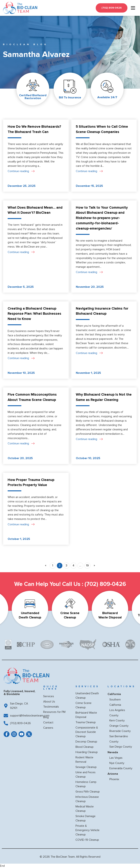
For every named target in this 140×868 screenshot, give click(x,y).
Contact (48, 722)
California (114, 694)
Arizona (113, 774)
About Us (49, 702)
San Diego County (121, 747)
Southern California (115, 702)
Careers (48, 728)
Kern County (117, 720)
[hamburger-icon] (133, 8)
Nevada (113, 752)
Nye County (117, 763)
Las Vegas (116, 758)
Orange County (119, 726)
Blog (46, 717)
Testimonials (51, 707)
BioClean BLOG (25, 44)
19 (87, 566)
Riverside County (120, 731)
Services (49, 696)
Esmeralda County (121, 768)
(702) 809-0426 (105, 584)
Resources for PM (54, 712)
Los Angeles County (117, 713)
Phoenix (114, 779)
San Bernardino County (119, 739)
